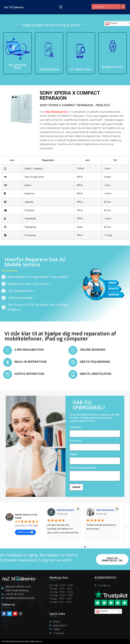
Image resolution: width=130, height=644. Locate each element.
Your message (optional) (95, 474)
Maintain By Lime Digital (77, 641)
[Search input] (107, 7)
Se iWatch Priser (113, 67)
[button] (61, 7)
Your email (95, 444)
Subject (95, 458)
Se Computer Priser (17, 66)
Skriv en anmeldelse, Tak (112, 559)
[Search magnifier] (123, 7)
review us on (25, 532)
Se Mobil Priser (49, 69)
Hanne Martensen (109, 510)
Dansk (101, 611)
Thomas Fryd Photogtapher (75, 510)
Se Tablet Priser (81, 69)
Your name (95, 430)
